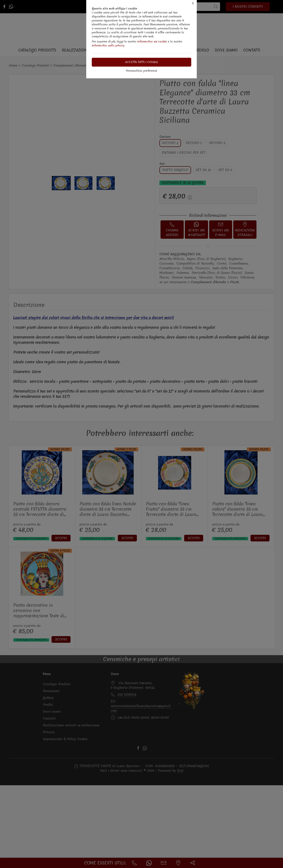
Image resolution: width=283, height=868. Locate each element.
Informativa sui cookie (152, 41)
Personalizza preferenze (141, 71)
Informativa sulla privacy (108, 45)
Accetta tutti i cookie (142, 62)
